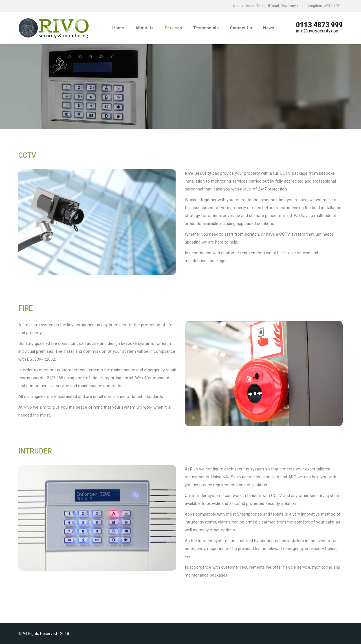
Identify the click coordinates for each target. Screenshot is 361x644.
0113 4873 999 (319, 25)
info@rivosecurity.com (318, 31)
